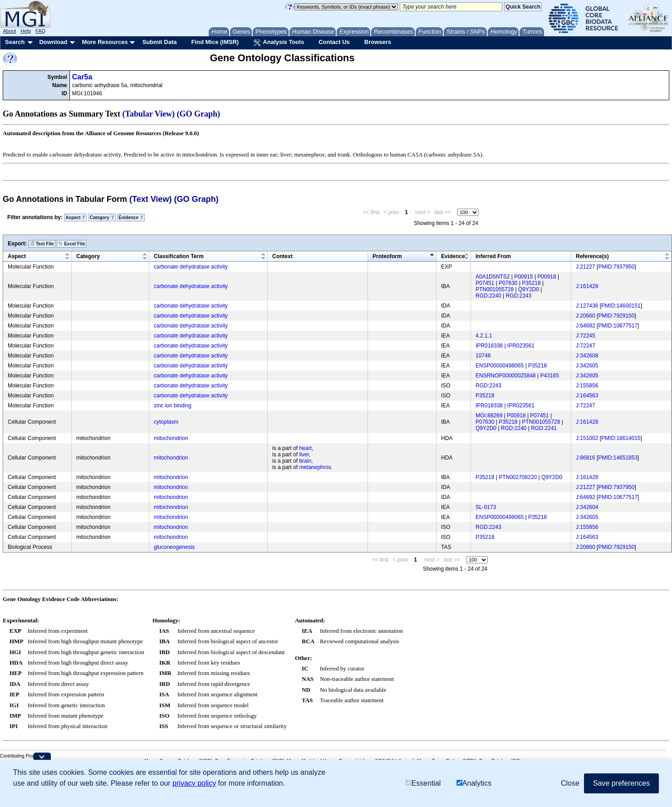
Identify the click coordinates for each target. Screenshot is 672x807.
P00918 (547, 277)
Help (26, 31)
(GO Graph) (199, 114)
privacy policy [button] (194, 783)
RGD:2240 (488, 296)
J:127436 (587, 306)
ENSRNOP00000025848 (506, 376)
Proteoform (387, 256)
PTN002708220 (518, 477)
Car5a (82, 77)
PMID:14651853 (618, 458)
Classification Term (179, 256)
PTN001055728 (495, 289)
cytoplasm (166, 422)
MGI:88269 (489, 416)
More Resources (105, 42)
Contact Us (334, 42)
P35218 (531, 283)
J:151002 (587, 438)
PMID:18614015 (621, 438)
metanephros (315, 467)
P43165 (550, 376)
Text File (42, 244)
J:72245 (586, 336)
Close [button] (570, 783)
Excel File (71, 244)
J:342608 (587, 356)
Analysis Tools (279, 43)
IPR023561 (521, 346)
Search (15, 42)
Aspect (75, 218)
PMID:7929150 (616, 316)
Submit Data (160, 42)
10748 (483, 356)
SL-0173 (486, 507)
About (10, 31)
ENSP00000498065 (500, 366)
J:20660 (586, 316)
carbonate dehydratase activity (191, 267)
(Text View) (150, 199)
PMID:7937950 (616, 267)
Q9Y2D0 (529, 289)
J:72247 (586, 346)
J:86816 (586, 458)
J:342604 (587, 507)
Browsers (378, 42)
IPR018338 (489, 346)
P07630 (508, 283)
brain (305, 461)
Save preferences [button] (621, 783)
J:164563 (587, 396)
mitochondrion (171, 438)
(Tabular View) (149, 114)
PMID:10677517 (618, 326)
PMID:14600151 (621, 306)
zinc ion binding (173, 406)
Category (102, 218)
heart (305, 448)
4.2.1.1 (484, 336)
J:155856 (587, 386)
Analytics (474, 783)
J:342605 (587, 366)
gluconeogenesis (174, 547)
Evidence (131, 218)
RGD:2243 (519, 296)
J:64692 (586, 326)
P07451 (485, 283)
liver (304, 455)
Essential (423, 783)
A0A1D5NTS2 (493, 277)
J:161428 (587, 286)
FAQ (40, 31)
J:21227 (586, 267)
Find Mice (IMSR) (215, 42)
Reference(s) (592, 256)
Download (53, 42)
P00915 (523, 277)
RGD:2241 (544, 428)
